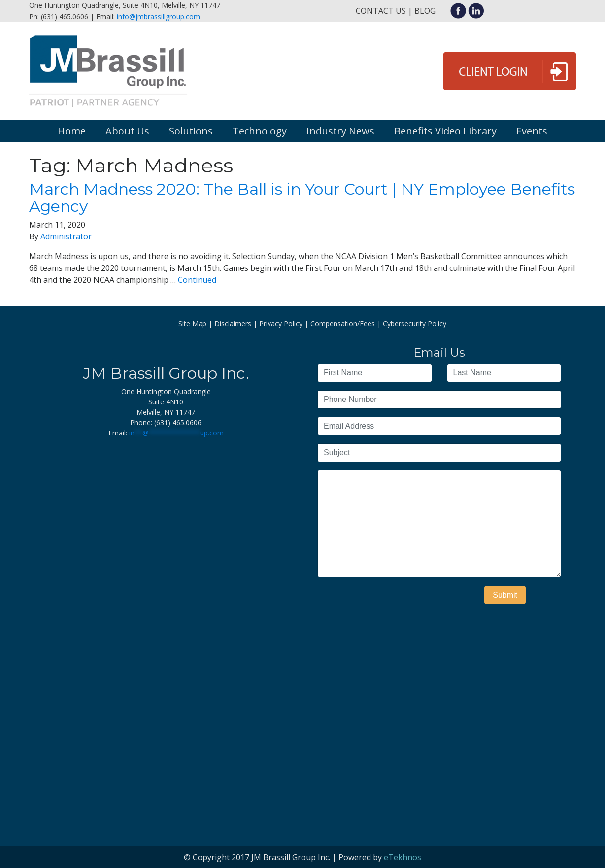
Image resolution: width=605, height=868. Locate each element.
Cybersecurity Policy (415, 323)
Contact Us (381, 11)
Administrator (66, 236)
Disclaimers (233, 323)
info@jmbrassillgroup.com (158, 17)
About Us (127, 131)
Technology (260, 131)
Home (72, 131)
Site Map (192, 323)
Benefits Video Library (445, 131)
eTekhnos (403, 857)
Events (532, 131)
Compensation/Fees (343, 323)
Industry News (340, 131)
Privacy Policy (281, 323)
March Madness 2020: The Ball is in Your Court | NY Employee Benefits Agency (302, 198)
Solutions (191, 131)
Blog (425, 11)
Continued (197, 280)
